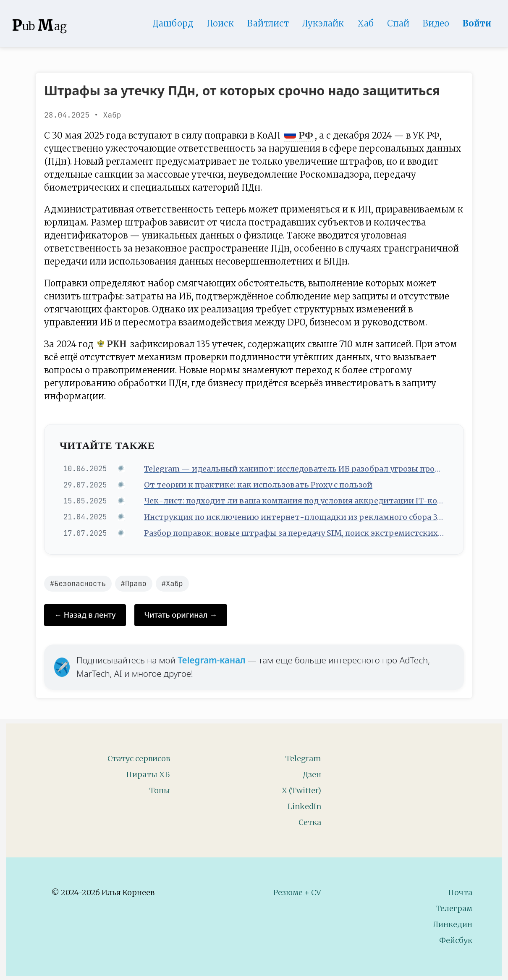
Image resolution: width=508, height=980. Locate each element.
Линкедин (453, 924)
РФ (299, 136)
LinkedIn (304, 806)
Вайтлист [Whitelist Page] (268, 23)
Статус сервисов (139, 759)
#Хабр (172, 584)
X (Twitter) (301, 790)
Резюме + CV (297, 892)
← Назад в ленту (85, 615)
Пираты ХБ (148, 774)
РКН (112, 344)
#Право (134, 584)
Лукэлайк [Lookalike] (323, 23)
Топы (160, 790)
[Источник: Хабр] (123, 469)
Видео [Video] (436, 23)
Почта (460, 892)
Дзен (312, 774)
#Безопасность (78, 584)
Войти (477, 23)
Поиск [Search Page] (220, 23)
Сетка (310, 822)
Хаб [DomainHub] (365, 23)
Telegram (303, 759)
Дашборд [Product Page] (173, 23)
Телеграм (454, 908)
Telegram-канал (211, 660)
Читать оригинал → (181, 615)
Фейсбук (456, 940)
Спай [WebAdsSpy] (398, 23)
